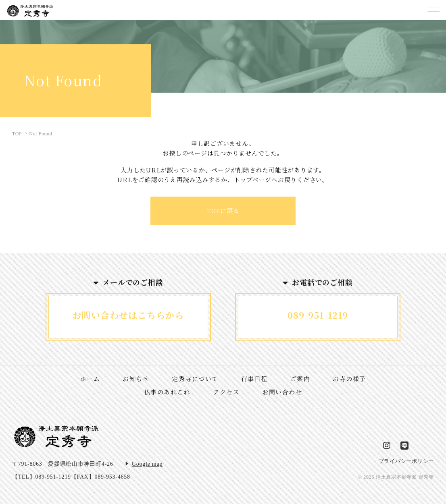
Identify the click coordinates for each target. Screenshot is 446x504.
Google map (147, 464)
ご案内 (300, 379)
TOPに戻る (223, 211)
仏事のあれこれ (167, 392)
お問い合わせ (282, 392)
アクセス (226, 392)
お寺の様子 (349, 379)
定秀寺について (195, 379)
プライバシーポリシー (406, 461)
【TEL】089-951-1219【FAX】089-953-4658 (71, 477)
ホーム (90, 379)
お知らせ (136, 379)
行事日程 (254, 379)
